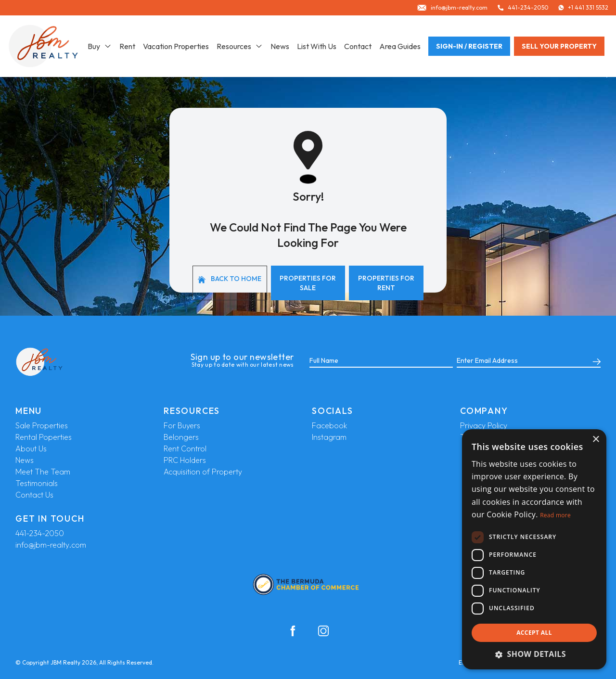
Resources (240, 46)
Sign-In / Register (469, 46)
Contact (358, 46)
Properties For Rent (386, 283)
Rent (127, 46)
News (280, 46)
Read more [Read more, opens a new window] (555, 515)
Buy (100, 46)
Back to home (230, 279)
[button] (534, 654)
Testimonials (37, 483)
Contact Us (34, 495)
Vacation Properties (176, 46)
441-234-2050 (40, 533)
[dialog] (534, 549)
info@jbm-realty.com (51, 545)
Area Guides (400, 46)
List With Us (317, 46)
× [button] (596, 440)
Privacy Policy (484, 425)
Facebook (329, 425)
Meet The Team (43, 472)
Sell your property (559, 46)
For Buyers (182, 425)
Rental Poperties (44, 437)
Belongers (181, 437)
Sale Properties (42, 425)
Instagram (329, 437)
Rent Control (185, 448)
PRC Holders (185, 460)
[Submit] (595, 361)
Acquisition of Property (203, 472)
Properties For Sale (308, 283)
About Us (31, 448)
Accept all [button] (534, 633)
